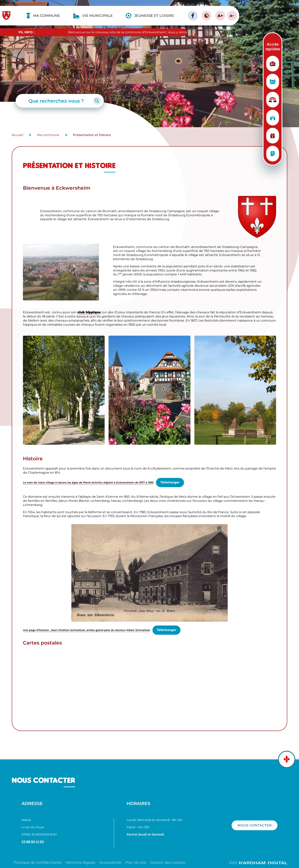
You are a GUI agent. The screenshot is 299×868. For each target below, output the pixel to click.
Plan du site (136, 863)
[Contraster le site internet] (207, 16)
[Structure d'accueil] (273, 100)
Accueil (17, 135)
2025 (258, 863)
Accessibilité (110, 863)
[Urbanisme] (273, 82)
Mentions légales (80, 863)
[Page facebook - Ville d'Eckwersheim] (193, 16)
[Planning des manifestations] (273, 136)
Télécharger (170, 482)
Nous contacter (255, 825)
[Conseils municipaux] (273, 154)
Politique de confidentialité (38, 863)
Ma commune (48, 135)
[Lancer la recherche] (97, 101)
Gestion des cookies (168, 863)
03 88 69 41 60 (33, 842)
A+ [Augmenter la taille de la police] (220, 16)
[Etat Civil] (273, 64)
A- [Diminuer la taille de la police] (232, 16)
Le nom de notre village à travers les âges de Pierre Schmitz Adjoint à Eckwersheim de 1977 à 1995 (88, 483)
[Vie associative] (273, 118)
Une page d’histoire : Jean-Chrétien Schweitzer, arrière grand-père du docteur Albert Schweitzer (87, 630)
